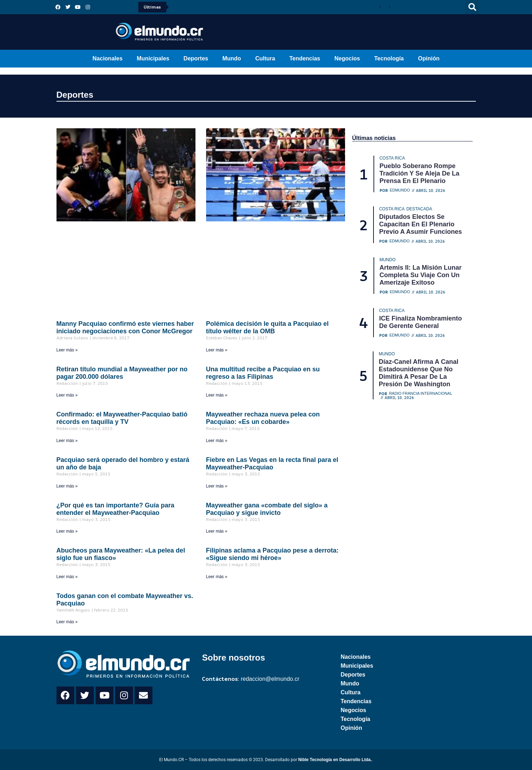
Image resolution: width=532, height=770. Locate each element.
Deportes (196, 58)
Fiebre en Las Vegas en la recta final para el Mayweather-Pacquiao (272, 464)
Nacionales (107, 58)
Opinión (429, 58)
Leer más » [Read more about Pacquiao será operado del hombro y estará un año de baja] (67, 486)
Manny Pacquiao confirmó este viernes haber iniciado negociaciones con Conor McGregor (125, 327)
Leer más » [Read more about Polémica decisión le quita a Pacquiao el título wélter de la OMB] (217, 350)
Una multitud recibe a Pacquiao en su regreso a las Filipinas (263, 373)
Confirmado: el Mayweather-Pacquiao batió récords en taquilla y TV (122, 418)
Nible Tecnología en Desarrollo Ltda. (335, 760)
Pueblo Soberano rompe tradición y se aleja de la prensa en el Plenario (420, 173)
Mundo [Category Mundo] (388, 260)
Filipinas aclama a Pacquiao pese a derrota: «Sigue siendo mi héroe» (272, 554)
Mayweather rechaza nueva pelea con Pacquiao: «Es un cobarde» (263, 418)
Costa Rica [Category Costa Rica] (392, 158)
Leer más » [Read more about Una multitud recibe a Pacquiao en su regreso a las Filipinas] (217, 395)
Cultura (265, 58)
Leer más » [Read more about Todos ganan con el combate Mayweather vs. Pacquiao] (67, 622)
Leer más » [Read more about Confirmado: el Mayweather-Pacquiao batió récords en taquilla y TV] (67, 441)
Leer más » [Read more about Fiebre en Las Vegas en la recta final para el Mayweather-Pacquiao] (217, 486)
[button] (472, 7)
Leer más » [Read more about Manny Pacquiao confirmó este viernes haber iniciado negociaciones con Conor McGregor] (67, 350)
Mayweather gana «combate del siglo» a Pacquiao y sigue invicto (267, 509)
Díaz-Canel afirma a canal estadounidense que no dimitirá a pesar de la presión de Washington (419, 373)
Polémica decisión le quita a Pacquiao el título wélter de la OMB (267, 327)
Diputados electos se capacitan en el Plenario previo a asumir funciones (421, 224)
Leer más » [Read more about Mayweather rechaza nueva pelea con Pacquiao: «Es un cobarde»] (217, 441)
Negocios (347, 58)
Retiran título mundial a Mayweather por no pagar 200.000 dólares (122, 373)
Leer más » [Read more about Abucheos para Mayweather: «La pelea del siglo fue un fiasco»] (67, 577)
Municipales (153, 58)
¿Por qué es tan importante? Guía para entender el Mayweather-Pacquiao (115, 509)
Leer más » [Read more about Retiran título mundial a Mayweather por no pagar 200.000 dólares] (67, 395)
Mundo (232, 58)
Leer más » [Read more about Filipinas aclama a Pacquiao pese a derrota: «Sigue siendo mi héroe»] (217, 577)
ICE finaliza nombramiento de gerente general (421, 322)
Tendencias (305, 58)
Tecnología (389, 58)
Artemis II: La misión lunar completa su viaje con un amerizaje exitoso (421, 275)
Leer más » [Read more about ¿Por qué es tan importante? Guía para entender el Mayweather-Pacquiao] (67, 531)
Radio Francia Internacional (421, 394)
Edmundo (400, 190)
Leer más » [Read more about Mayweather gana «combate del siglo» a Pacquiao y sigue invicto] (217, 531)
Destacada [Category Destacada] (419, 209)
